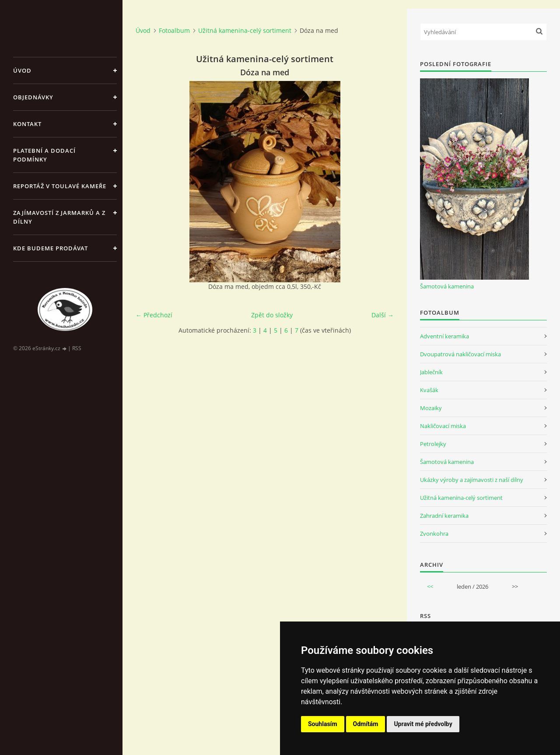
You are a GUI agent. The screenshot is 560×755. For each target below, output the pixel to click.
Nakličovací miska (443, 426)
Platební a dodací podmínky (44, 155)
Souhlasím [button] (323, 724)
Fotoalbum (174, 30)
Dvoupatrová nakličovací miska (460, 354)
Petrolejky (433, 444)
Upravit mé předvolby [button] (423, 724)
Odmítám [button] (366, 724)
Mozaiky (431, 408)
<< (430, 586)
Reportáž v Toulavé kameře (60, 186)
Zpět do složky (272, 315)
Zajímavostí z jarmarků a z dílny (59, 217)
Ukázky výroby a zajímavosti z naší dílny (472, 480)
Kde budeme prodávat (51, 248)
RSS (77, 348)
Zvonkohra (434, 534)
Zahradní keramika (444, 516)
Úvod (22, 70)
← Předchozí (154, 315)
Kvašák (429, 390)
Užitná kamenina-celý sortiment (245, 30)
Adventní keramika (444, 336)
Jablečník (431, 372)
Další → (383, 315)
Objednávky (33, 97)
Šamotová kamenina (447, 286)
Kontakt (27, 124)
